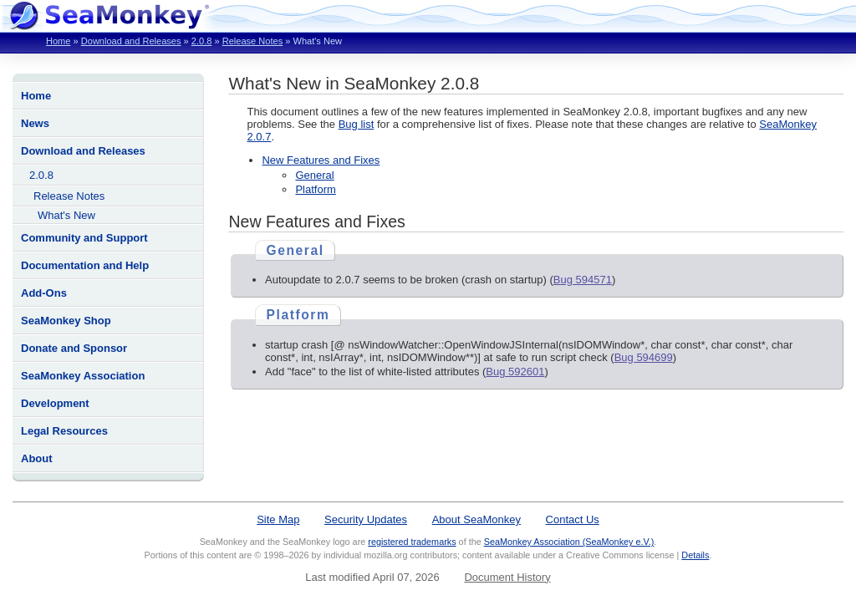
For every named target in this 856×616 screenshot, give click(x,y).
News (35, 123)
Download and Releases (131, 41)
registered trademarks (412, 542)
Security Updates (366, 519)
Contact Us (573, 519)
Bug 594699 (644, 357)
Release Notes (252, 41)
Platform (315, 189)
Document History (507, 577)
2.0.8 (202, 41)
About (37, 458)
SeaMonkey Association (83, 376)
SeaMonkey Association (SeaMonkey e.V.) (569, 542)
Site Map (278, 519)
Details (695, 555)
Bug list (357, 124)
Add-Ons (44, 293)
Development (55, 403)
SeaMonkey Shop (66, 321)
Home (58, 41)
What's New (66, 215)
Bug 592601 (515, 372)
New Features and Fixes (321, 160)
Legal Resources (64, 431)
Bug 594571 (583, 280)
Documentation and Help (85, 265)
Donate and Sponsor (74, 348)
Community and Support (84, 238)
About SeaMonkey (476, 519)
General (314, 175)
